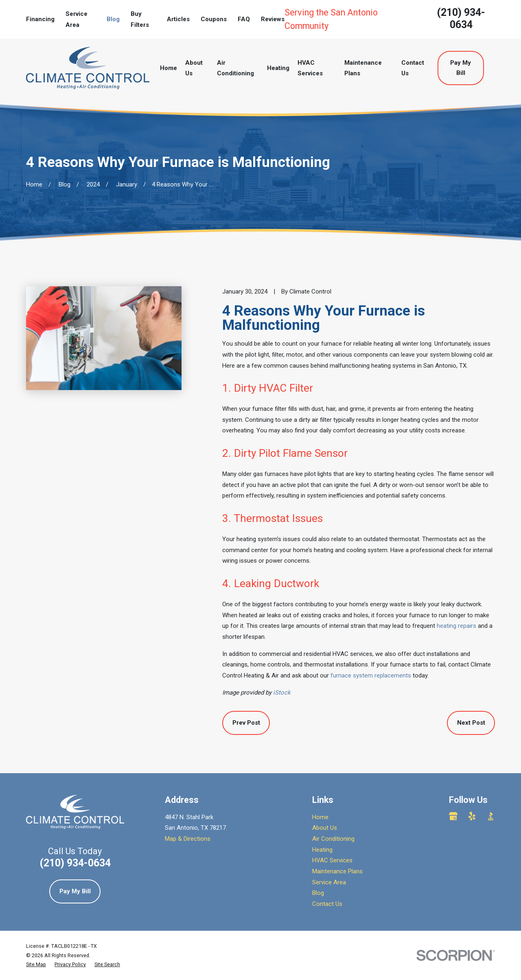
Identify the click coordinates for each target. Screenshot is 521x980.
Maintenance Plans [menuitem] (363, 68)
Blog (113, 19)
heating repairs (456, 626)
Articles (178, 19)
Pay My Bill (461, 68)
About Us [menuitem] (194, 68)
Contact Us (327, 904)
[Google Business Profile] (453, 816)
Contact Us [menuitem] (413, 68)
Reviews (273, 19)
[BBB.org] (491, 816)
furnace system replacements (371, 675)
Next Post (471, 723)
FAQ (244, 19)
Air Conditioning (333, 839)
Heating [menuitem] (278, 68)
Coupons (214, 19)
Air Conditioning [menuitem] (235, 68)
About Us (325, 828)
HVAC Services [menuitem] (310, 68)
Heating (322, 850)
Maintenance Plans (337, 871)
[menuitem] (36, 965)
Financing (40, 19)
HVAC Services (332, 860)
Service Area (329, 882)
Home (320, 817)
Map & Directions (188, 839)
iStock (282, 693)
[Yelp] (472, 816)
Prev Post (246, 723)
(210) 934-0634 (461, 19)
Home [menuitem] (169, 68)
